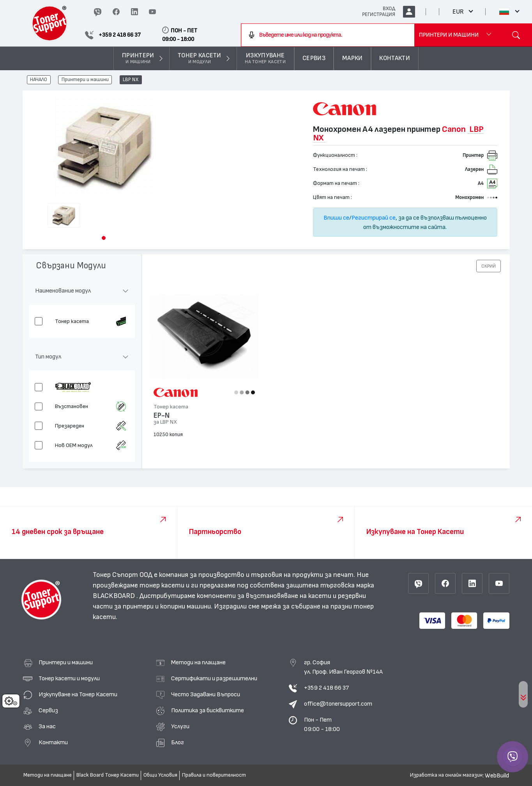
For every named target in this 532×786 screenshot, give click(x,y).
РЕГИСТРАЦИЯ (379, 14)
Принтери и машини (85, 80)
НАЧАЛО (39, 80)
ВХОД (389, 9)
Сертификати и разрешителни (214, 678)
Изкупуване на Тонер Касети (78, 694)
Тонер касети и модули (69, 678)
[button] (104, 238)
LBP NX (131, 80)
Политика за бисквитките (208, 710)
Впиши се (336, 218)
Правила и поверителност (214, 775)
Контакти (53, 742)
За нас (47, 726)
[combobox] (328, 35)
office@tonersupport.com (338, 704)
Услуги (180, 726)
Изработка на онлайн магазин (446, 775)
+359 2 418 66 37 (326, 688)
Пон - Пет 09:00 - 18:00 (322, 724)
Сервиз (48, 710)
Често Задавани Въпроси (206, 694)
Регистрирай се (374, 218)
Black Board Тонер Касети (108, 775)
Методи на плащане (198, 662)
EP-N (162, 416)
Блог (178, 742)
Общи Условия (160, 775)
